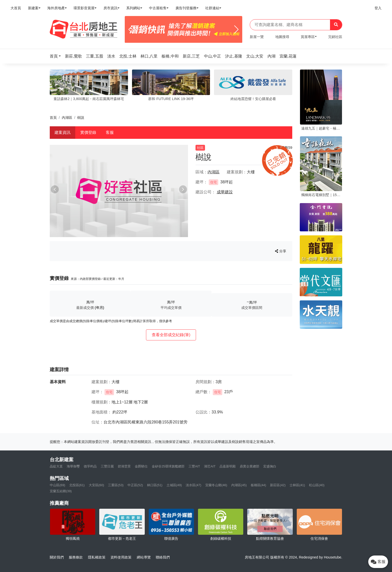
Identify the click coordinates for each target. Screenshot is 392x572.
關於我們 (57, 557)
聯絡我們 (163, 557)
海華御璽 (73, 466)
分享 (281, 251)
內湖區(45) (239, 485)
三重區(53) (116, 485)
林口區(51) (155, 485)
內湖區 (67, 118)
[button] (57, 56)
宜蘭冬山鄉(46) (216, 485)
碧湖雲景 (124, 466)
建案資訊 (62, 132)
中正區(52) (135, 485)
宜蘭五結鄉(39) (61, 491)
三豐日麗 (107, 466)
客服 (110, 132)
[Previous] (131, 30)
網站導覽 (144, 557)
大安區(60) (96, 485)
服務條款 (76, 557)
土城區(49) (174, 485)
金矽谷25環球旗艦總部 (168, 466)
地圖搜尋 (282, 37)
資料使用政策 (121, 557)
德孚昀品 (90, 466)
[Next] (236, 30)
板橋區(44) (258, 485)
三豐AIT (194, 466)
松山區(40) (317, 485)
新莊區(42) (278, 485)
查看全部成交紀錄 (171, 335)
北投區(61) (77, 485)
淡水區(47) (193, 485)
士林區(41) (297, 485)
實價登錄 (88, 132)
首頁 (53, 118)
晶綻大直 (56, 466)
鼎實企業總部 (249, 466)
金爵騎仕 (141, 466)
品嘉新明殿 (228, 466)
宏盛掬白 (270, 466)
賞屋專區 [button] (308, 37)
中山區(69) (57, 485)
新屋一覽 (257, 37)
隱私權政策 (97, 557)
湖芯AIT (210, 466)
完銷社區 (335, 37)
